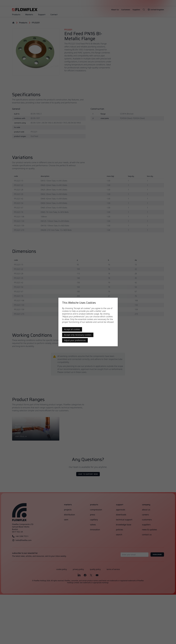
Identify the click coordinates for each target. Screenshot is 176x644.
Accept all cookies (72, 329)
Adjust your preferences (75, 340)
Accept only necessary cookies (78, 335)
